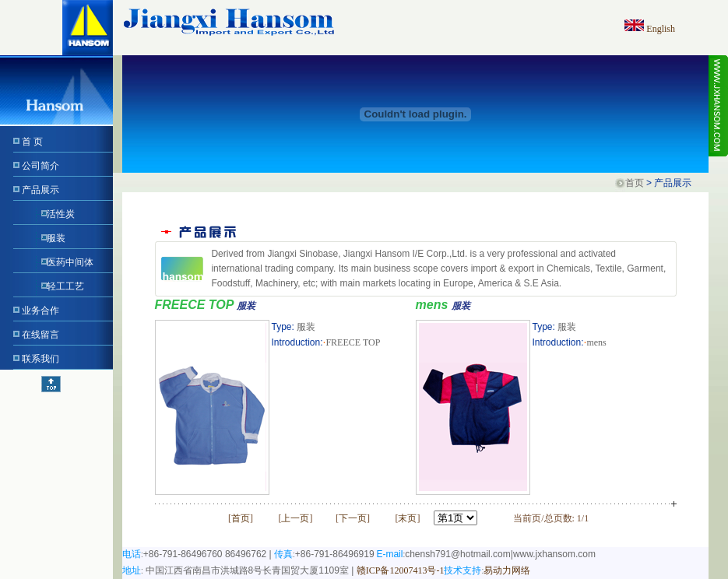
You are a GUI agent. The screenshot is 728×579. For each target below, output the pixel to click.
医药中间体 (70, 262)
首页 (635, 183)
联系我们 (40, 359)
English (661, 29)
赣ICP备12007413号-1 (401, 570)
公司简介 (40, 166)
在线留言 (40, 335)
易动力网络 (507, 570)
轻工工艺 (65, 286)
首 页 (32, 142)
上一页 (295, 518)
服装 (56, 238)
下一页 (353, 518)
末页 (407, 518)
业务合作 (40, 311)
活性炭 (61, 214)
